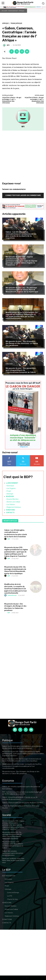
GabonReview (12, 595)
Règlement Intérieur (14, 507)
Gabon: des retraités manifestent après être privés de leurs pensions (13, 853)
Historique (10, 486)
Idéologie (10, 494)
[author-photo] (6, 539)
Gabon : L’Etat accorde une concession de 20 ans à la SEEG (23, 802)
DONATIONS (10, 510)
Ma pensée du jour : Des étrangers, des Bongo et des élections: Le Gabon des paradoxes (22, 343)
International (13, 11)
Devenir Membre (13, 499)
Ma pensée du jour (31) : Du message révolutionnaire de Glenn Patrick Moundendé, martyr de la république (22, 290)
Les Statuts (11, 504)
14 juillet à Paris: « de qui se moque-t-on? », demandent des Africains (12, 100)
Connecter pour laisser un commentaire (23, 195)
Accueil (4, 11)
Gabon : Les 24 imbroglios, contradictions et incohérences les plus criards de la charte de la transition (21, 235)
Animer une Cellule (13, 502)
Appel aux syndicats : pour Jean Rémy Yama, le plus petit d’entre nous (13, 860)
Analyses (9, 228)
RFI (8, 45)
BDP (9, 539)
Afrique (22, 11)
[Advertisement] (23, 158)
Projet (9, 491)
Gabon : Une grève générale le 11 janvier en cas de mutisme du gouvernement (20, 798)
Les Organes (11, 488)
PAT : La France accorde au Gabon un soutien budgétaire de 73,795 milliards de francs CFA (22, 793)
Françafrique (16, 23)
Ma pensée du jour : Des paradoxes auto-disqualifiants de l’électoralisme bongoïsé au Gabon (21, 370)
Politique (9, 308)
